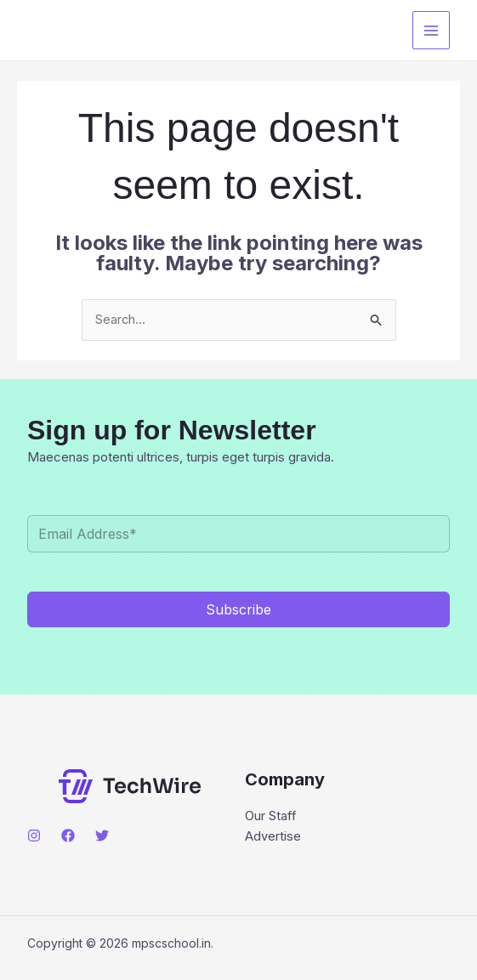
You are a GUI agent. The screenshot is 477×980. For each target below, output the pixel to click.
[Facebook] (68, 836)
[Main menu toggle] (432, 30)
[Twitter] (102, 836)
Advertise (273, 838)
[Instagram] (34, 836)
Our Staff (271, 817)
